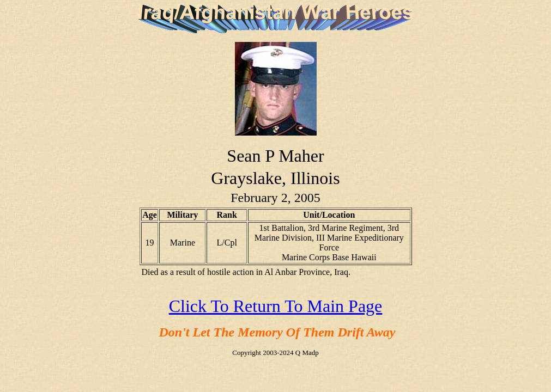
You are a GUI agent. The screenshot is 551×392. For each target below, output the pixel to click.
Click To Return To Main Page (276, 306)
